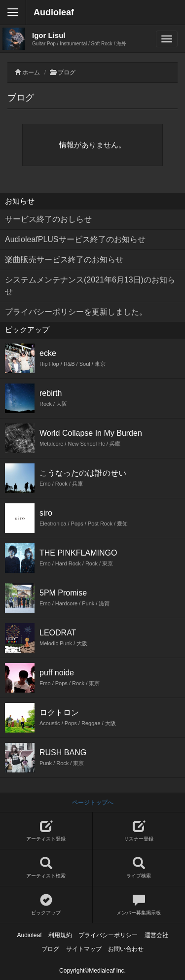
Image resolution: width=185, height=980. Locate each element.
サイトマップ (84, 949)
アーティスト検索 (46, 868)
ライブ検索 (139, 868)
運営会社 (156, 935)
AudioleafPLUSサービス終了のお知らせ (75, 239)
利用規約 (60, 935)
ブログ (67, 72)
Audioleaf (54, 12)
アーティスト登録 (46, 831)
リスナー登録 (139, 831)
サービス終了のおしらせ (48, 219)
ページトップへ (93, 803)
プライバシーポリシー (108, 935)
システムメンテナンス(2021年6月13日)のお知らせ (90, 286)
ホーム (31, 72)
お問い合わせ (126, 949)
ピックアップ (46, 905)
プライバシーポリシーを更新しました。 (76, 312)
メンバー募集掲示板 (139, 905)
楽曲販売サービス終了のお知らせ (64, 260)
